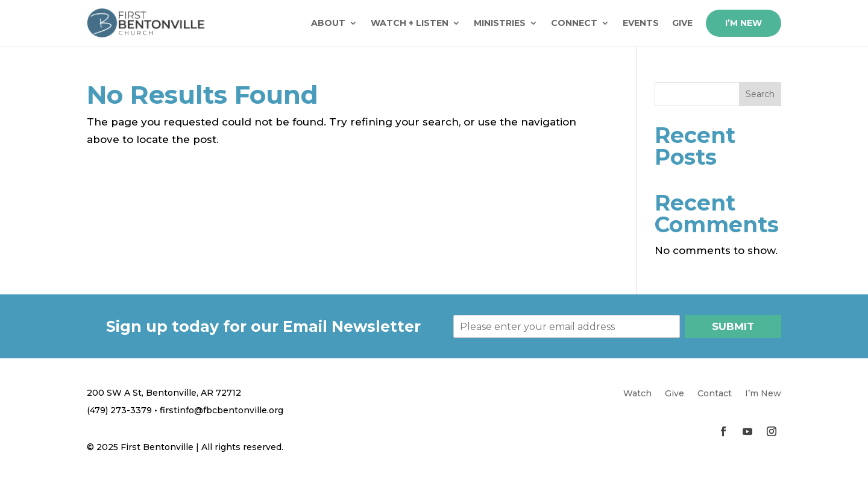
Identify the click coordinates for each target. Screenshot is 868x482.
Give (682, 23)
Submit (733, 326)
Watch (637, 394)
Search (760, 94)
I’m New (744, 23)
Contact (715, 394)
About (328, 23)
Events (641, 23)
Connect (574, 23)
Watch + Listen (410, 23)
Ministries (500, 23)
